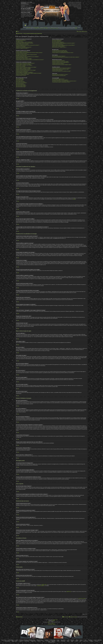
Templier (76, 641)
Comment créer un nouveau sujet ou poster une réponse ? (25, 63)
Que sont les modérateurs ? (57, 41)
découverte (45, 27)
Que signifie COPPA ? (20, 41)
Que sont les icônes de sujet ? (21, 87)
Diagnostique (100, 640)
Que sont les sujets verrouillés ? (21, 86)
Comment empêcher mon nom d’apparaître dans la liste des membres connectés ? (29, 53)
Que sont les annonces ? (20, 84)
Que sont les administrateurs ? (57, 40)
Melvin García (56, 620)
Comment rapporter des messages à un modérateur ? (25, 72)
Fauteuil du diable (53, 640)
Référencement (63, 640)
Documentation (27, 641)
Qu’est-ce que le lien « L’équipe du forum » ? (59, 47)
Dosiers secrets (86, 641)
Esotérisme (97, 641)
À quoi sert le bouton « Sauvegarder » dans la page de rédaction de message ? (29, 73)
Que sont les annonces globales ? (21, 83)
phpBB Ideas (69, 592)
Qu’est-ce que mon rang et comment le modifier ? (24, 59)
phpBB (74, 199)
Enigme (77, 640)
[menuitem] (17, 32)
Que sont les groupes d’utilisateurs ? (58, 42)
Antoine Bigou (63, 641)
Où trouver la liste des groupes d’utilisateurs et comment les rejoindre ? (64, 43)
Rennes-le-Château (40, 640)
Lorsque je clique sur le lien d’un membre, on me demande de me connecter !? (30, 60)
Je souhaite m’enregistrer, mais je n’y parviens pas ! (24, 42)
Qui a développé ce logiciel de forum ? (58, 79)
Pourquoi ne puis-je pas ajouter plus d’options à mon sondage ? (26, 67)
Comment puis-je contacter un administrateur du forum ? (61, 82)
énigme (76, 28)
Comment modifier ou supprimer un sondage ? (23, 68)
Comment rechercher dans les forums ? (59, 61)
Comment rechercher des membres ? (58, 64)
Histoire (72, 641)
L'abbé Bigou (47, 640)
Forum (85, 640)
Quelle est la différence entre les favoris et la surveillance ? (62, 68)
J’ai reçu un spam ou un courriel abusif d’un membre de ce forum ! (63, 53)
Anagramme (21, 641)
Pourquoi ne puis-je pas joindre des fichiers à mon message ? (26, 70)
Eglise (58, 640)
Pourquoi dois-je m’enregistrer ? (21, 40)
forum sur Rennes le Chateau (54, 28)
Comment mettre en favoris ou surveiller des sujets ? (61, 69)
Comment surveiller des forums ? (58, 70)
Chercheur (39, 641)
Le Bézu (17, 640)
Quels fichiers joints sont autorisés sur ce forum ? (60, 74)
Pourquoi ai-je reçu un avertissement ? (22, 71)
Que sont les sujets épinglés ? (21, 85)
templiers (36, 28)
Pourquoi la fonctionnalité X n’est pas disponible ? (60, 80)
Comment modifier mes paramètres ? (22, 52)
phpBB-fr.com (53, 623)
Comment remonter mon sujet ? (21, 75)
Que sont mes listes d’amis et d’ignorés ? (59, 56)
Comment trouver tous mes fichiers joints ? (59, 76)
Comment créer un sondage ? (21, 66)
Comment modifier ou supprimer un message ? (24, 64)
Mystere (68, 641)
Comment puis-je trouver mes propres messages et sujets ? (62, 65)
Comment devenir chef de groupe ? (58, 44)
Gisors (43, 641)
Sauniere (81, 640)
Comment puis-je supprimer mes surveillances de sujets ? (61, 71)
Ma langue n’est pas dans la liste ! (21, 56)
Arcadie (58, 641)
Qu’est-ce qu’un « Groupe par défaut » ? (59, 46)
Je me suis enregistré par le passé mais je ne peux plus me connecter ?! (28, 45)
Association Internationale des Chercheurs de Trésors (27, 640)
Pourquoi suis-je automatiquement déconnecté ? (24, 47)
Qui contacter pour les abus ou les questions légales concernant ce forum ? (64, 81)
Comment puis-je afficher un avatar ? (22, 58)
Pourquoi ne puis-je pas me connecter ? (22, 44)
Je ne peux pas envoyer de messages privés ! (60, 51)
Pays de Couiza (4, 640)
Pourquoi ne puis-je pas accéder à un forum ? (23, 69)
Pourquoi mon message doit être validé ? (23, 74)
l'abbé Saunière (29, 27)
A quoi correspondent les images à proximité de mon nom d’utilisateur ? (27, 57)
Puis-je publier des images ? (21, 82)
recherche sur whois (82, 598)
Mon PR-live (91, 641)
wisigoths (47, 28)
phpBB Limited (44, 585)
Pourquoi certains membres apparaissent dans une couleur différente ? (64, 45)
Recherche (73, 640)
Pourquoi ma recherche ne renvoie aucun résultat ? (60, 62)
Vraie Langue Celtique (52, 642)
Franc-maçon (90, 640)
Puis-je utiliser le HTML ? (20, 80)
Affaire (81, 641)
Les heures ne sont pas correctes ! (22, 54)
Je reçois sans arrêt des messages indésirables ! (60, 52)
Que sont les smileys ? (20, 81)
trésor (76, 27)
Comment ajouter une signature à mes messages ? (24, 65)
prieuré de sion (41, 28)
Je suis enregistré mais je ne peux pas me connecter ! (25, 43)
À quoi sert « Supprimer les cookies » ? (22, 48)
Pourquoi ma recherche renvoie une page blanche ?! (61, 63)
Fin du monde (48, 641)
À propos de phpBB (40, 586)
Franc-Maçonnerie (7, 641)
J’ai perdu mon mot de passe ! (21, 46)
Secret (95, 640)
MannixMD (53, 620)
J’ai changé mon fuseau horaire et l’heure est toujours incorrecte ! (27, 55)
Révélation (54, 641)
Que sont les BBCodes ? (20, 79)
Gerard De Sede (33, 641)
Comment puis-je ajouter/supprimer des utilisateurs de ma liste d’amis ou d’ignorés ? (66, 57)
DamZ (68, 640)
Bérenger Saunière (15, 641)
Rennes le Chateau (36, 27)
